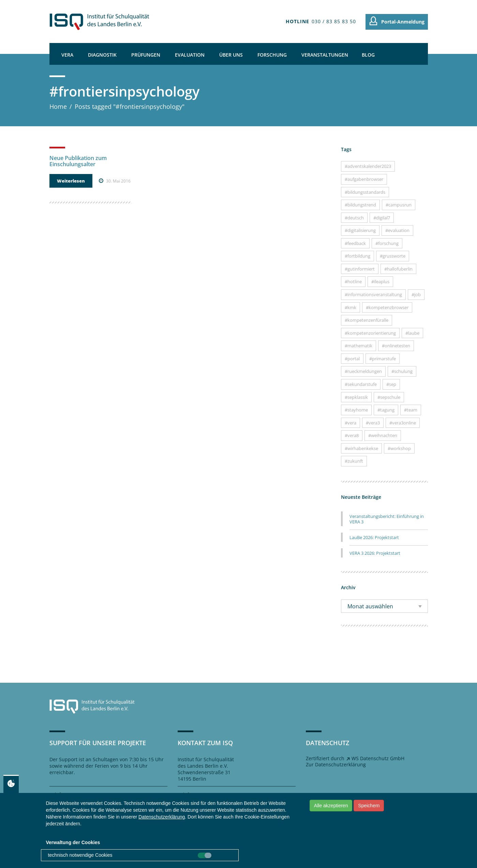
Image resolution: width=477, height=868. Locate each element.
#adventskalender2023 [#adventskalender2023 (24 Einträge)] (368, 166)
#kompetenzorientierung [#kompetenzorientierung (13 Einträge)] (370, 333)
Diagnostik (102, 55)
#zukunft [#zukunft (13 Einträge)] (354, 461)
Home (58, 106)
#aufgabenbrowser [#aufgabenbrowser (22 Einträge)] (364, 179)
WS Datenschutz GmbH (378, 758)
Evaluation (190, 55)
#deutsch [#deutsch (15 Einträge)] (354, 218)
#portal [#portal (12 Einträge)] (352, 359)
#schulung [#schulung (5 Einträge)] (402, 371)
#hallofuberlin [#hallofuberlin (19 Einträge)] (398, 269)
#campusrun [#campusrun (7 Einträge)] (399, 205)
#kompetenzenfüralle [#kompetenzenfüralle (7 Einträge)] (367, 320)
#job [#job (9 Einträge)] (416, 294)
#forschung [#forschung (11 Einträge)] (387, 243)
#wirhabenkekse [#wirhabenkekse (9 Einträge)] (361, 448)
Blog (368, 55)
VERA (67, 55)
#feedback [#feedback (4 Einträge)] (355, 243)
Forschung (272, 55)
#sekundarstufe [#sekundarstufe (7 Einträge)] (361, 384)
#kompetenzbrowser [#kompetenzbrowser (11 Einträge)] (387, 307)
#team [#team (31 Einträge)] (411, 410)
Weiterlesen (71, 181)
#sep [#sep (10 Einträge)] (391, 384)
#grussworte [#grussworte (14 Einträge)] (393, 256)
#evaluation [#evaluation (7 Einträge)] (397, 230)
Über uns (231, 55)
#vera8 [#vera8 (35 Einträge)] (352, 435)
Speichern (369, 806)
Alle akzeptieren (331, 806)
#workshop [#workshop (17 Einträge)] (399, 448)
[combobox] (384, 606)
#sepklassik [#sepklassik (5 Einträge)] (356, 397)
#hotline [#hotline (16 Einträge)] (353, 281)
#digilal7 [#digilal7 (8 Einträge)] (382, 218)
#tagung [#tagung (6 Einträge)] (386, 410)
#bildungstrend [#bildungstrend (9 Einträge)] (360, 205)
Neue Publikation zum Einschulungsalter (78, 161)
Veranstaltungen (325, 55)
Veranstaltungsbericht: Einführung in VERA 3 (387, 519)
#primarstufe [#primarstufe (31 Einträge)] (383, 359)
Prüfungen (146, 55)
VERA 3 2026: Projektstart (375, 553)
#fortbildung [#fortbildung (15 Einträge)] (357, 256)
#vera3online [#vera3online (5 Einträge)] (403, 423)
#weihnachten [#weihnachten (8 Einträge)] (383, 435)
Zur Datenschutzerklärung (336, 764)
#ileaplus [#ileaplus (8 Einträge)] (380, 281)
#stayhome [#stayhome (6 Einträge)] (356, 410)
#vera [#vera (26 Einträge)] (351, 423)
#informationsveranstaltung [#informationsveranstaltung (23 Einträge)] (373, 294)
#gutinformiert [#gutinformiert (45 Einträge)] (360, 269)
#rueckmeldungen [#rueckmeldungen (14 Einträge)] (363, 371)
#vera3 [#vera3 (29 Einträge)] (373, 423)
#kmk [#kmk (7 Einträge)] (351, 307)
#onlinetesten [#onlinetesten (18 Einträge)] (396, 346)
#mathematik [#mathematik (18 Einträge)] (359, 346)
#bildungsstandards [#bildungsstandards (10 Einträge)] (365, 192)
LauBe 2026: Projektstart (374, 537)
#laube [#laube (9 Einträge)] (412, 333)
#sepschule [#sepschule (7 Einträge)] (389, 397)
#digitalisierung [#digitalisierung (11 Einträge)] (360, 230)
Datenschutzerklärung (162, 817)
